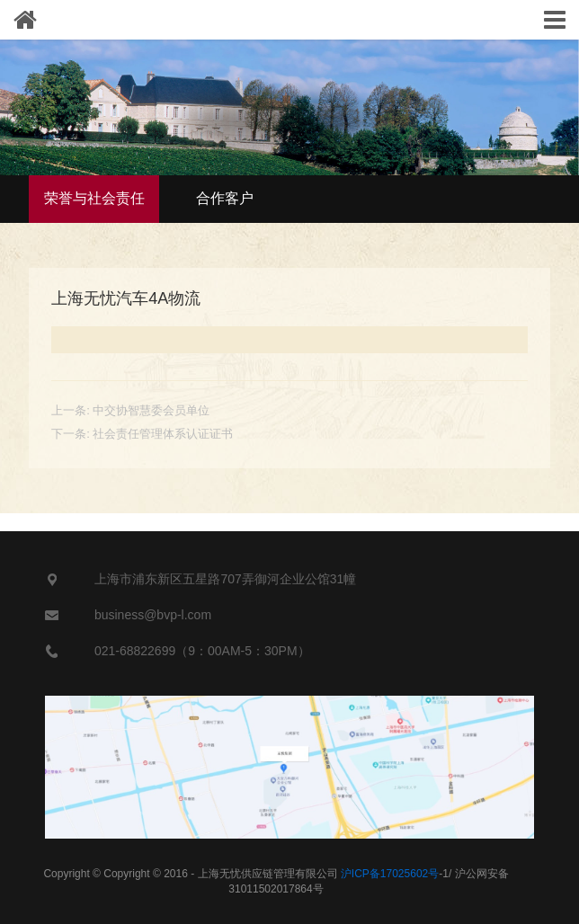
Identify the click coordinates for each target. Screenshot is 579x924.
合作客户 (225, 198)
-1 (395, 874)
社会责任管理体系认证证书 (163, 434)
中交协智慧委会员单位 (151, 410)
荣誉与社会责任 (94, 198)
